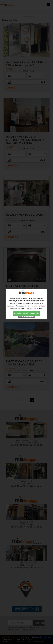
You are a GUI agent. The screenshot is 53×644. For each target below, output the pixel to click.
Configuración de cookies (27, 296)
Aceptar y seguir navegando (26, 293)
